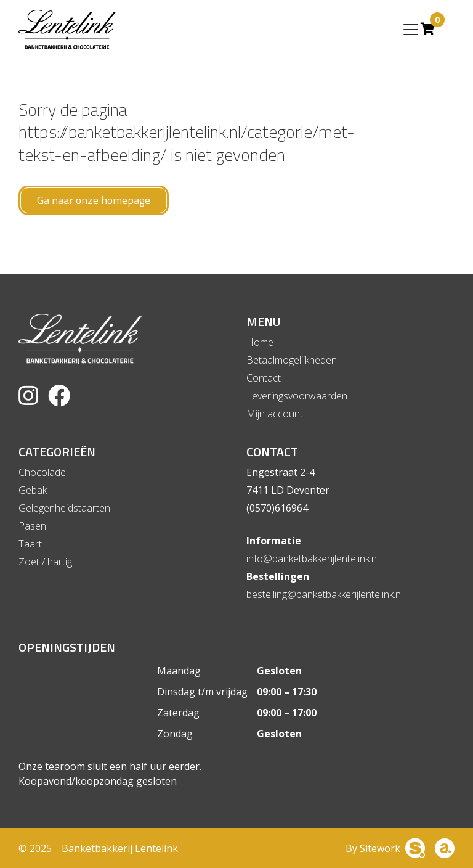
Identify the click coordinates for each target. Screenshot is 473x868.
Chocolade (42, 472)
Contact (264, 378)
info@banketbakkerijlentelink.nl (313, 559)
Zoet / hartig (45, 562)
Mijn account (275, 414)
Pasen (32, 526)
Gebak (33, 490)
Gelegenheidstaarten (64, 508)
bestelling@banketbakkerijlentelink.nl (325, 594)
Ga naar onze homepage (94, 200)
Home (260, 342)
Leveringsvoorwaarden (297, 396)
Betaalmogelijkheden (292, 360)
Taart (30, 544)
